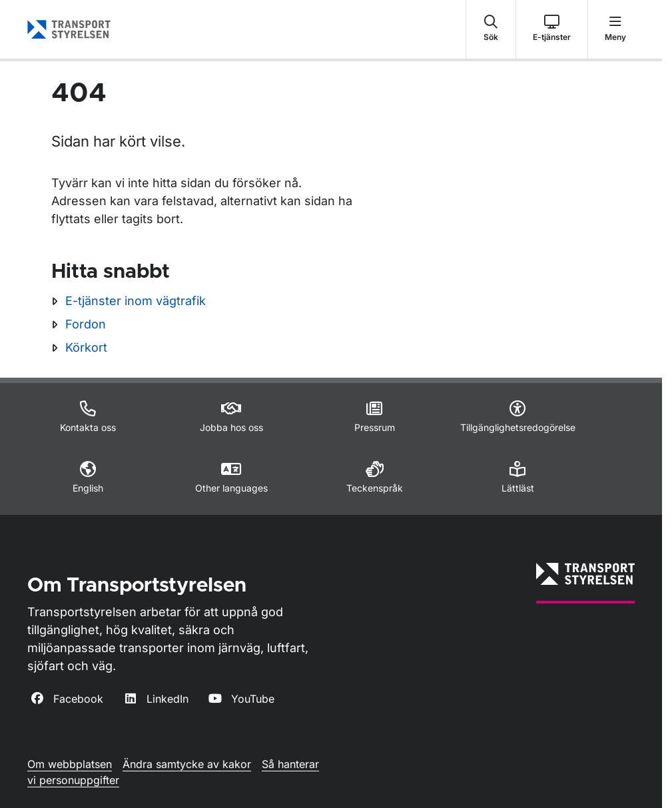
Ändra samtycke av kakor (187, 764)
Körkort (86, 347)
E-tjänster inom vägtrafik (136, 301)
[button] (491, 29)
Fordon (86, 324)
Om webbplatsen (70, 764)
